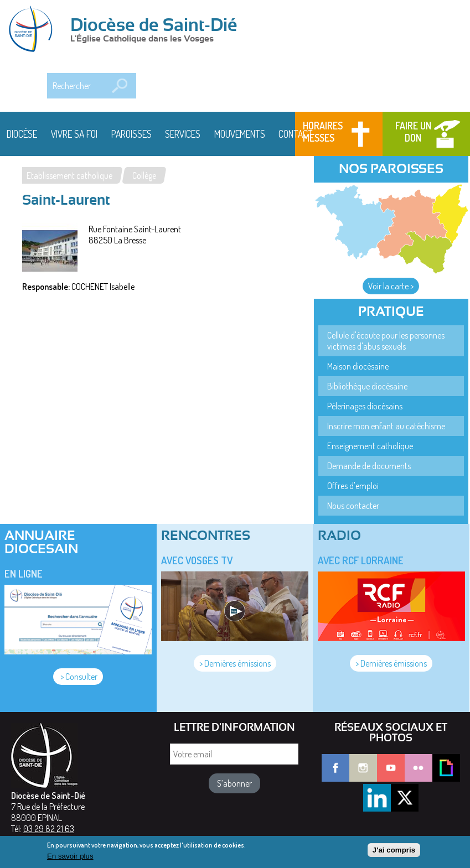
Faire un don (413, 132)
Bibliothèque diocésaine (367, 386)
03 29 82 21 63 (49, 829)
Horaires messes (323, 132)
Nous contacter (353, 506)
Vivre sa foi (74, 134)
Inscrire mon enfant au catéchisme (386, 426)
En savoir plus (70, 858)
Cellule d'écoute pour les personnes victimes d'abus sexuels (386, 341)
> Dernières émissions (235, 663)
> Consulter (78, 677)
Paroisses (131, 134)
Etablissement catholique (69, 175)
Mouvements (240, 134)
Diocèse (22, 134)
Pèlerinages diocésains (365, 406)
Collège (144, 175)
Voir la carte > (391, 286)
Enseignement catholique (370, 446)
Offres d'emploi (353, 486)
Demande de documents (369, 466)
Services (183, 134)
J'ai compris (394, 852)
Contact (296, 134)
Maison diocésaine (358, 366)
